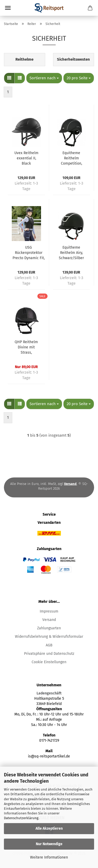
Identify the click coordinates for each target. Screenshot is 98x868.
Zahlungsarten (49, 628)
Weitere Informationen (49, 857)
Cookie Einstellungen (49, 662)
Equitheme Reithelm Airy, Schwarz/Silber (71, 253)
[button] (9, 78)
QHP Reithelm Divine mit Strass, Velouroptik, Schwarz (26, 347)
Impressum (49, 611)
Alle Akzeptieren (49, 828)
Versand (49, 620)
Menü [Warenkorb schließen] (8, 8)
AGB (49, 645)
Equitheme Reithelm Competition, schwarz (71, 158)
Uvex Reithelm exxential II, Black (26, 158)
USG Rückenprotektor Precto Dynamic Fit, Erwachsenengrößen (28, 253)
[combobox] (44, 78)
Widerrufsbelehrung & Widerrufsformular (49, 637)
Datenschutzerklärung (21, 818)
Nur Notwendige (49, 844)
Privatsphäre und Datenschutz (49, 654)
